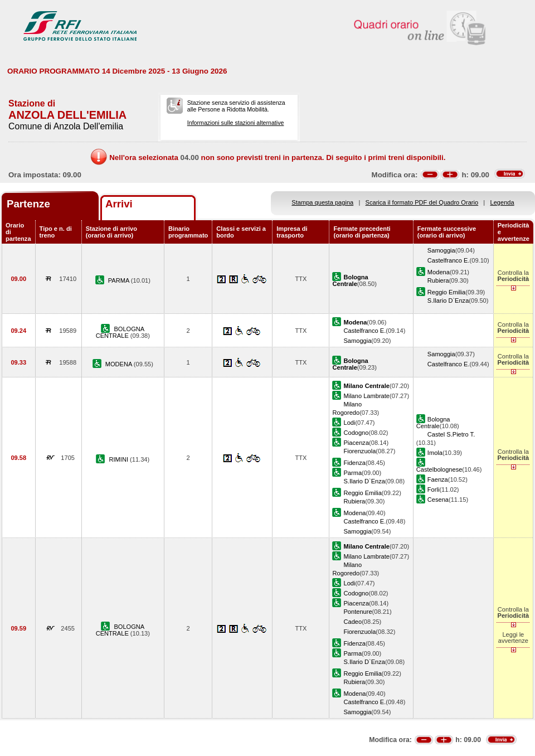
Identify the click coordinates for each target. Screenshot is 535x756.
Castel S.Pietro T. (451, 434)
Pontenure (358, 612)
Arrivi (119, 204)
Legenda (502, 202)
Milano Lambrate (366, 396)
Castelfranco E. (449, 260)
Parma (352, 473)
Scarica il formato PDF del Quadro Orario (422, 202)
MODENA (120, 364)
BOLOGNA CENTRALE (120, 332)
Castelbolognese (439, 469)
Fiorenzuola (359, 451)
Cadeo (352, 622)
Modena (439, 272)
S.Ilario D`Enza (448, 301)
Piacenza (356, 443)
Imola (435, 453)
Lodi (349, 423)
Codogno (356, 433)
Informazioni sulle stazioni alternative (236, 123)
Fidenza (354, 463)
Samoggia (441, 250)
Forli (434, 490)
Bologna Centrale (433, 423)
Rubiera (438, 280)
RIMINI (120, 459)
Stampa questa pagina (322, 202)
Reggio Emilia (446, 292)
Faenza (438, 479)
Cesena (438, 500)
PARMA (120, 280)
